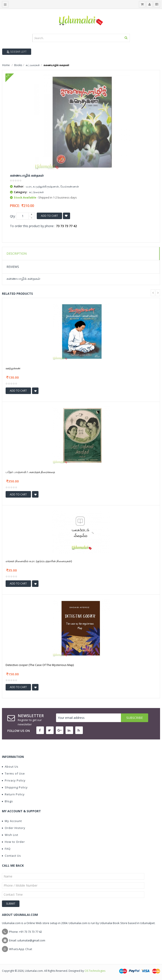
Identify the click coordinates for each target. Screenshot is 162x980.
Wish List (10, 835)
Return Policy (13, 794)
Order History (14, 828)
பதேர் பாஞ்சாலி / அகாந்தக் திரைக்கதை (30, 472)
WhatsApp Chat (21, 949)
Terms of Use (13, 773)
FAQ (6, 849)
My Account (12, 821)
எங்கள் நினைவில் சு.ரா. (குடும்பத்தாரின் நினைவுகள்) (39, 561)
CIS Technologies (95, 971)
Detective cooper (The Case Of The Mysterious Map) (40, 665)
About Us (10, 767)
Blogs (7, 801)
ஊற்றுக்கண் (13, 368)
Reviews (13, 267)
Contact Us (11, 856)
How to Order (13, 842)
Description (17, 253)
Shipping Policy (15, 787)
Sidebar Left (17, 52)
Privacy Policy (14, 780)
